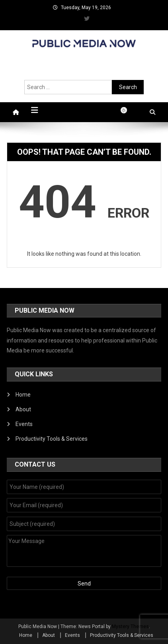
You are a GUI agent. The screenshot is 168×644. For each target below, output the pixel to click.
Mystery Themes (130, 626)
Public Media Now (84, 56)
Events (24, 424)
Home (23, 395)
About (23, 409)
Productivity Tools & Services (52, 439)
